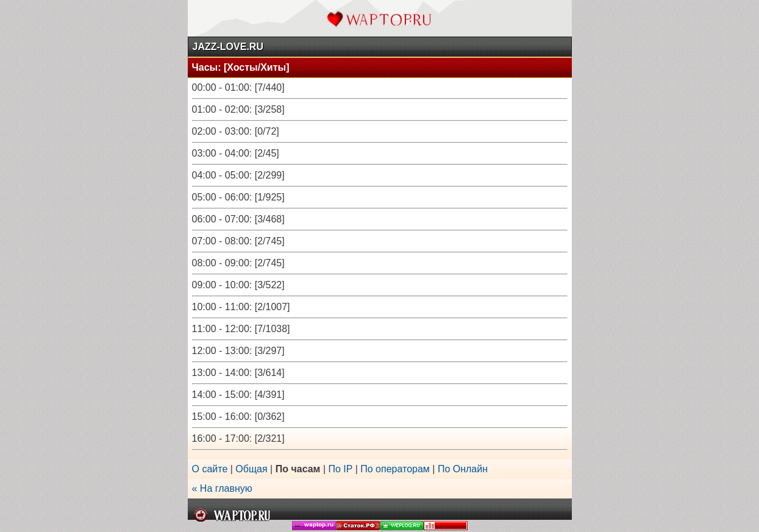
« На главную (222, 488)
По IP (342, 469)
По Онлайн (463, 469)
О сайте (210, 469)
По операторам (395, 469)
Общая (251, 469)
